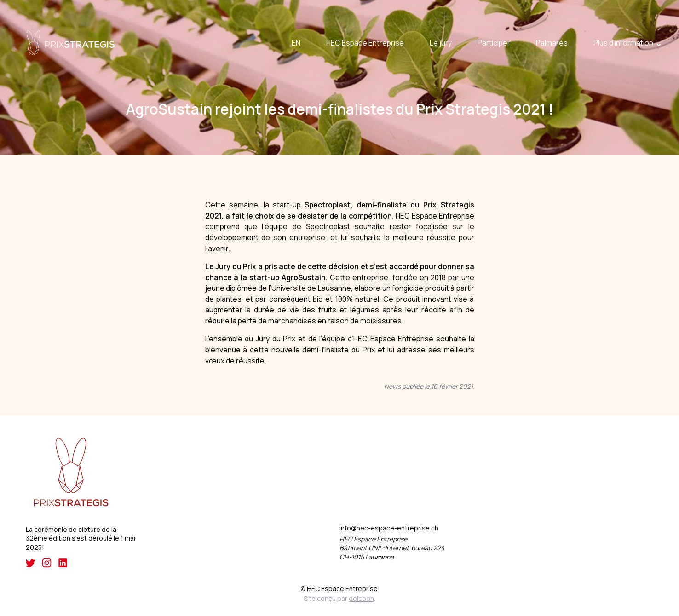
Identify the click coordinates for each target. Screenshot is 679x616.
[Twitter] (31, 563)
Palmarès (552, 43)
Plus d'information (623, 43)
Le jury (441, 43)
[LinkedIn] (63, 563)
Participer (494, 43)
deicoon (361, 598)
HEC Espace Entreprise (365, 43)
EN (296, 43)
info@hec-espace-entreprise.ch (389, 529)
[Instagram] (47, 563)
